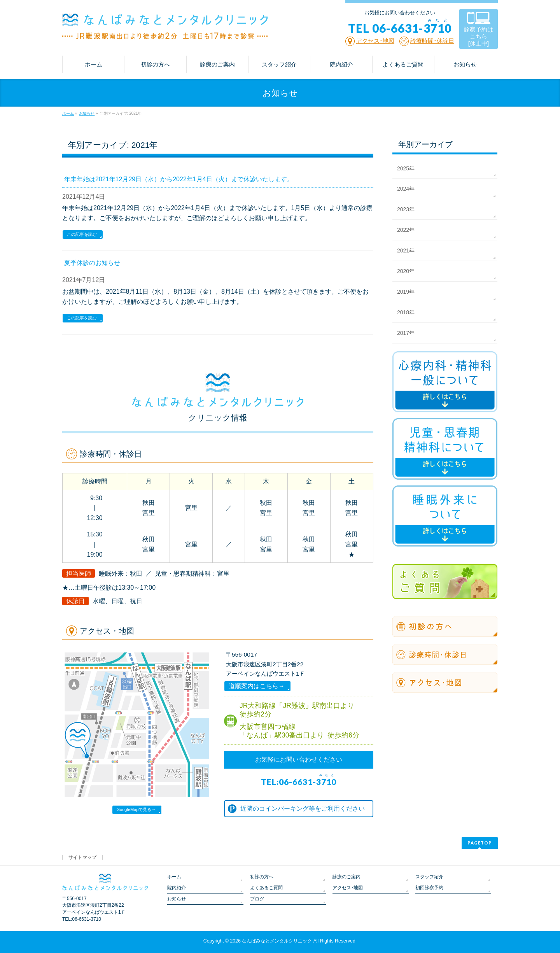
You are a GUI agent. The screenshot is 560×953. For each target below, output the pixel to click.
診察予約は (479, 36)
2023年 (406, 209)
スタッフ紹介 (429, 877)
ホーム (174, 877)
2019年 (406, 292)
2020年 (406, 271)
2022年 (406, 230)
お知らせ (177, 899)
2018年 (406, 312)
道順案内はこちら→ (257, 686)
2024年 (406, 189)
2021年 (406, 251)
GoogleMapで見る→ (136, 809)
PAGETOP (480, 843)
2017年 (406, 333)
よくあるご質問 (266, 888)
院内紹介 (177, 888)
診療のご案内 (346, 877)
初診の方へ (262, 877)
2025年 (406, 168)
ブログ (257, 899)
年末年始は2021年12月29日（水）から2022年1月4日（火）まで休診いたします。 (179, 179)
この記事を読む (82, 234)
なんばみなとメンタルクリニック (277, 941)
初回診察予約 (429, 888)
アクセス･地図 (348, 888)
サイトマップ (82, 857)
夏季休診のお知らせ (92, 263)
